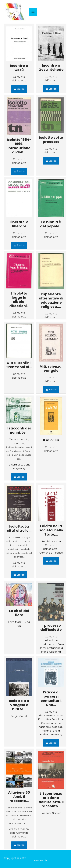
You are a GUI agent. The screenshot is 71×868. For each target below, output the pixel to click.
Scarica (19, 89)
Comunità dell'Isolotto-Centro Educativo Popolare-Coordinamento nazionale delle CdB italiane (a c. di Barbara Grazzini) (51, 723)
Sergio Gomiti (19, 716)
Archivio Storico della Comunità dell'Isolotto (19, 833)
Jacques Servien (51, 813)
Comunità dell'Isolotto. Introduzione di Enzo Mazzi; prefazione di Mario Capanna (51, 644)
